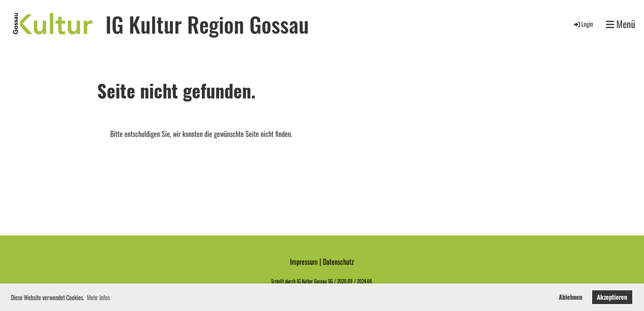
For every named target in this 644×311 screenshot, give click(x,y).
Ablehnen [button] (571, 297)
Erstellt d (279, 281)
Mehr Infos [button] (98, 297)
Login (583, 24)
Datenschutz (338, 262)
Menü (621, 24)
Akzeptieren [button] (612, 297)
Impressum (304, 262)
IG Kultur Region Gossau (207, 24)
